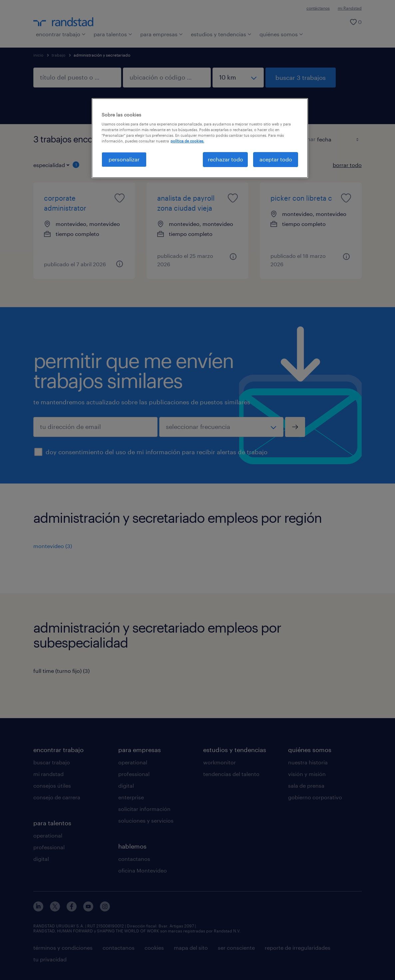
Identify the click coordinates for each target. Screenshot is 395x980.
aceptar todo (276, 159)
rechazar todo (225, 159)
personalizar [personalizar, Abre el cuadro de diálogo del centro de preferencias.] (124, 159)
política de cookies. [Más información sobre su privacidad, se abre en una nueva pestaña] (187, 141)
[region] (200, 138)
